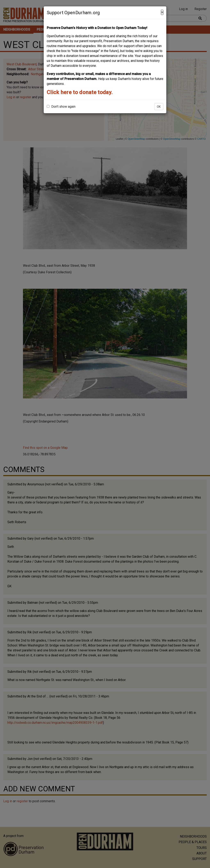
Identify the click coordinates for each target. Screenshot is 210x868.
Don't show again (61, 107)
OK (159, 107)
